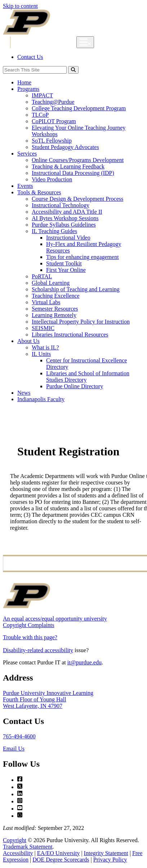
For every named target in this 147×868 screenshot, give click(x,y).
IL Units (41, 354)
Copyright (15, 840)
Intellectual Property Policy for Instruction (81, 322)
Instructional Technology (61, 205)
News (24, 393)
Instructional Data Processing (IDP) (73, 173)
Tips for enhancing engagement (83, 257)
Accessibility (18, 853)
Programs (28, 89)
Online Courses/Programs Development (78, 160)
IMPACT (42, 95)
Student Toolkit (64, 263)
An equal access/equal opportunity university (55, 619)
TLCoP (40, 115)
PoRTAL (42, 276)
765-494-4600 (19, 736)
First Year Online (66, 270)
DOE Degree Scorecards (61, 860)
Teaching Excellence (56, 296)
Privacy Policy (110, 860)
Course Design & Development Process (77, 199)
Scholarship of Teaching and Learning (76, 289)
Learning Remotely (54, 315)
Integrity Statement (106, 853)
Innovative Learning (46, 42)
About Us (28, 341)
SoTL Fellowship (52, 141)
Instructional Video (68, 238)
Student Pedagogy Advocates (65, 147)
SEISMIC (43, 328)
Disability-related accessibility (38, 650)
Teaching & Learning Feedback (68, 166)
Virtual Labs (46, 302)
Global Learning (51, 283)
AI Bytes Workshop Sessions (65, 218)
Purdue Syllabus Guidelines (64, 225)
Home (24, 82)
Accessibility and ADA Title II (67, 212)
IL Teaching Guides (54, 231)
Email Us (14, 749)
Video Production (52, 179)
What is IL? (45, 347)
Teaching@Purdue (53, 102)
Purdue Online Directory (75, 386)
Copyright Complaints (29, 625)
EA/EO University (59, 853)
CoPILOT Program (54, 121)
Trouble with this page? (30, 637)
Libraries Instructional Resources (70, 335)
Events (25, 186)
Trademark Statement (28, 847)
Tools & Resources (39, 192)
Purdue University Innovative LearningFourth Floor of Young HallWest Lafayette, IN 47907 (48, 699)
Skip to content (20, 6)
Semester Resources (55, 309)
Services (27, 154)
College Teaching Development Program (79, 108)
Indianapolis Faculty (41, 399)
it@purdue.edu (84, 662)
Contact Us (30, 57)
